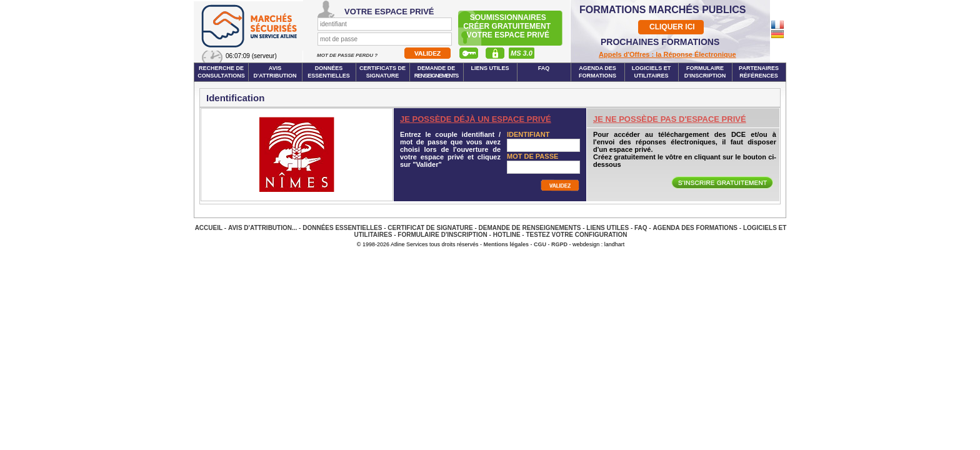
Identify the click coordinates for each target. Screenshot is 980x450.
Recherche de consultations (221, 72)
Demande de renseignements (530, 228)
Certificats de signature (382, 72)
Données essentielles (329, 72)
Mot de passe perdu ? (348, 55)
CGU (540, 244)
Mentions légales (507, 244)
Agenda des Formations (695, 228)
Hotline (507, 235)
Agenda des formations (597, 72)
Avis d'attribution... (262, 228)
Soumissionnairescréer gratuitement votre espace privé (508, 26)
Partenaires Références (759, 72)
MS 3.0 (522, 53)
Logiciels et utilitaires (652, 72)
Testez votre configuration (576, 235)
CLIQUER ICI (672, 27)
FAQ (544, 68)
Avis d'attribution (275, 72)
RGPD (559, 244)
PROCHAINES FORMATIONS (660, 42)
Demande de (437, 72)
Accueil (209, 228)
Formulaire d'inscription (705, 72)
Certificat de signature (430, 228)
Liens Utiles (490, 68)
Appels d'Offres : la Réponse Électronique (667, 54)
